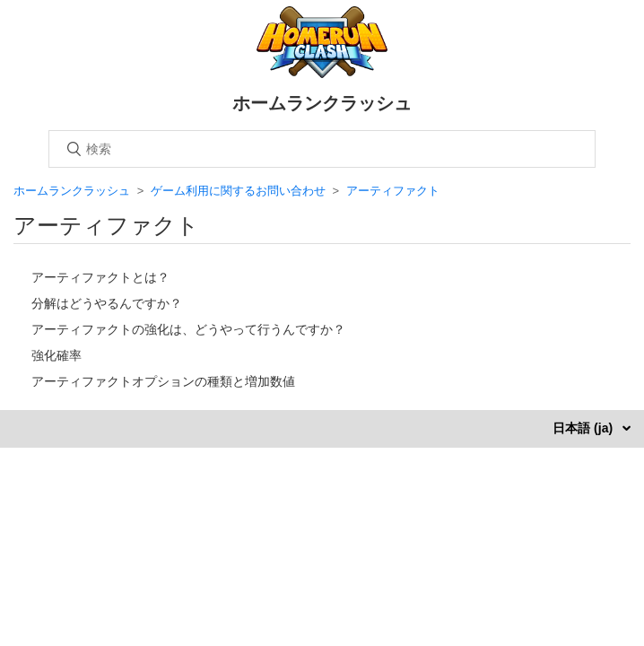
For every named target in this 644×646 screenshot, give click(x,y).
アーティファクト (393, 191)
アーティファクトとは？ (100, 277)
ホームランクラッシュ (72, 191)
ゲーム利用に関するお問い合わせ (238, 191)
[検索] (322, 149)
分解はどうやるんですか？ (107, 303)
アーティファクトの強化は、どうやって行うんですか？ (188, 329)
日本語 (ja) (584, 428)
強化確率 (57, 355)
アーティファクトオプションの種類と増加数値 (163, 381)
